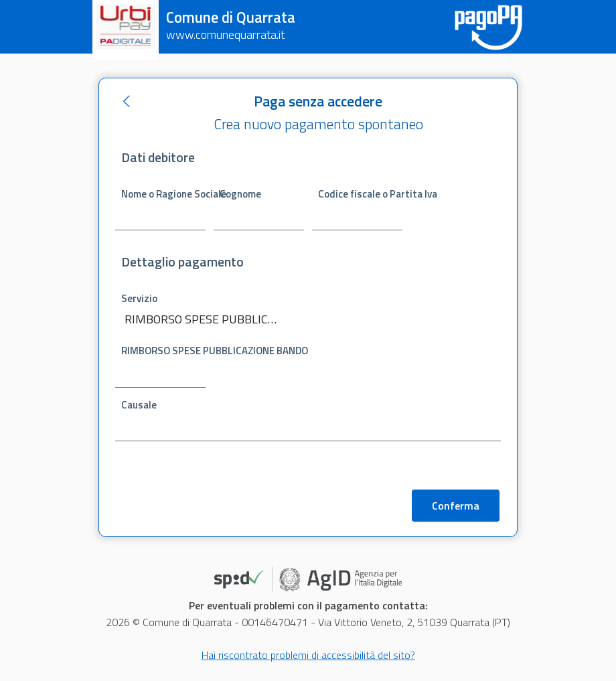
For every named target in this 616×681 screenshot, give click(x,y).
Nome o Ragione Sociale (163, 193)
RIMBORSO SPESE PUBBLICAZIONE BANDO (163, 351)
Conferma (456, 507)
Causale (139, 405)
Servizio (140, 298)
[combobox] (210, 320)
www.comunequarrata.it (225, 34)
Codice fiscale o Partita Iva (360, 193)
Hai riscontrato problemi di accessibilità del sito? (308, 656)
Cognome (241, 193)
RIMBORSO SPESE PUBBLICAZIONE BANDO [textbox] (201, 319)
